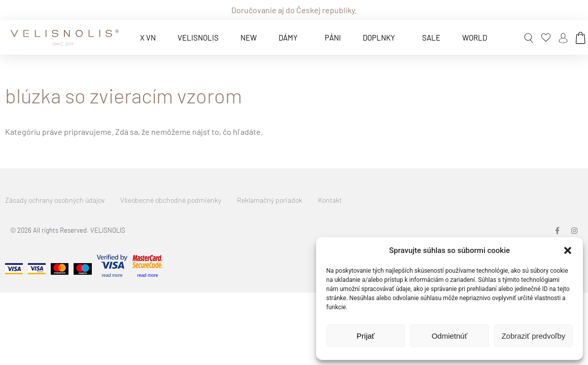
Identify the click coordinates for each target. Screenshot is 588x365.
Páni (333, 38)
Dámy (291, 38)
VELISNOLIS (198, 38)
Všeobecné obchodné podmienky (171, 200)
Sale (431, 38)
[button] (568, 250)
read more (112, 275)
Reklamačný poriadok (270, 200)
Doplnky (382, 38)
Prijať (366, 336)
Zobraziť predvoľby (533, 336)
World (475, 38)
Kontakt (330, 200)
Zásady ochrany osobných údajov (55, 200)
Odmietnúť (450, 336)
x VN (148, 38)
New (249, 38)
